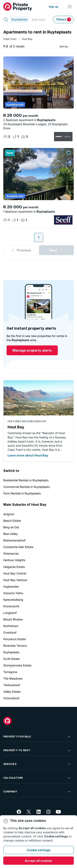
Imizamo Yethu (13, 593)
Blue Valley (11, 534)
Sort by (64, 46)
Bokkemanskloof (14, 540)
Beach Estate (12, 521)
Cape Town (10, 39)
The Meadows (13, 678)
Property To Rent (37, 750)
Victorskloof (11, 698)
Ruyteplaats (11, 652)
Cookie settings (39, 850)
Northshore (11, 626)
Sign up (53, 7)
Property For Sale (37, 737)
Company (37, 792)
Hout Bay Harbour (15, 580)
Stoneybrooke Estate (17, 665)
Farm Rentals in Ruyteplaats (22, 493)
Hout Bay (27, 39)
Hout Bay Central (15, 573)
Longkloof (10, 613)
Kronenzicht (11, 606)
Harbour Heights (14, 560)
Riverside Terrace (15, 646)
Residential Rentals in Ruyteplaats (26, 480)
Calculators (37, 778)
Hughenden (11, 587)
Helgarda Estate (14, 567)
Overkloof (10, 632)
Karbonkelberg (13, 600)
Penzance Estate (15, 639)
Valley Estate (12, 692)
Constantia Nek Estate (18, 547)
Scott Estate (11, 659)
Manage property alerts (32, 350)
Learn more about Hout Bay (28, 455)
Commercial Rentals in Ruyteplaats (26, 487)
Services (37, 764)
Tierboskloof (12, 685)
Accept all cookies (38, 861)
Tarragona (10, 672)
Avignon (9, 514)
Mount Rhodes (13, 619)
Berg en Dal (11, 527)
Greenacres (11, 553)
